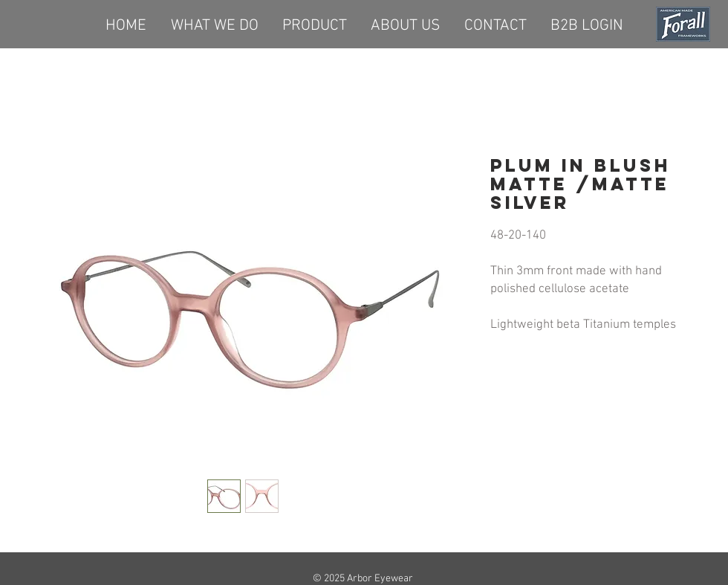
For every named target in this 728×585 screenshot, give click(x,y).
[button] (315, 24)
